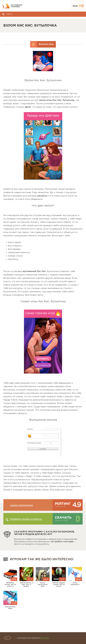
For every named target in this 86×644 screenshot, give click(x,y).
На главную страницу (17, 6)
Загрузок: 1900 (62, 520)
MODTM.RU (45, 638)
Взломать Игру (46, 44)
